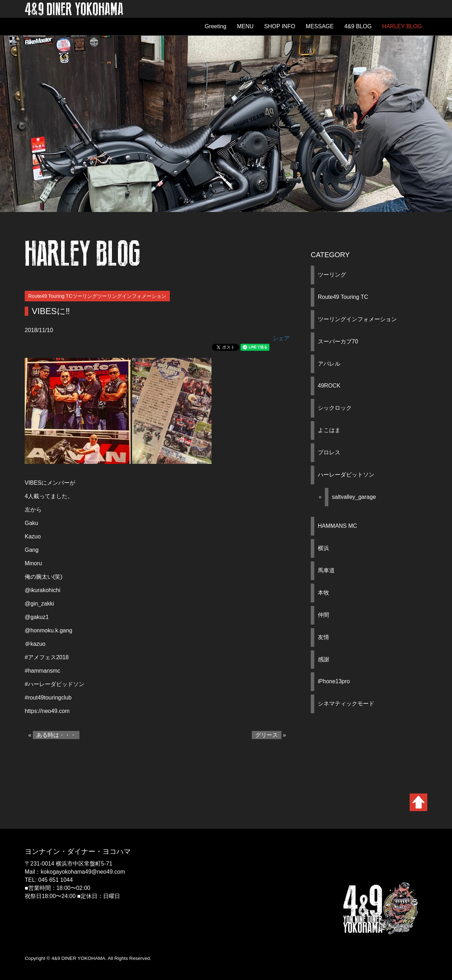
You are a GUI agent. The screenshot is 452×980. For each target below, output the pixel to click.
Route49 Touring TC (343, 297)
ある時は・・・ (56, 735)
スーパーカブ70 (338, 341)
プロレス (329, 452)
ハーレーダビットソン (346, 475)
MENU (245, 26)
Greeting (216, 26)
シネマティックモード (346, 704)
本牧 (323, 593)
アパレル (329, 364)
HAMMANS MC (337, 526)
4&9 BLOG (358, 26)
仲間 (323, 615)
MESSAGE (320, 26)
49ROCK (329, 386)
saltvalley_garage (354, 497)
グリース (267, 735)
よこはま (329, 430)
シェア (281, 338)
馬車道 (326, 570)
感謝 (323, 659)
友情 (323, 637)
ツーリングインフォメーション (357, 319)
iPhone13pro (334, 681)
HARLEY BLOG (402, 26)
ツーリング (332, 275)
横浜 (323, 548)
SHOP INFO (280, 26)
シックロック (335, 408)
